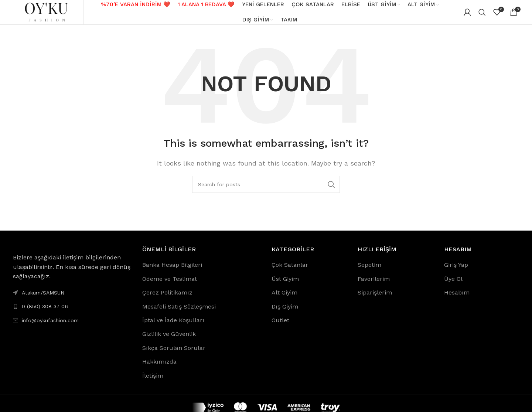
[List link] (72, 312)
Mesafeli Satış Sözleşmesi (179, 312)
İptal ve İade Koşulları (173, 325)
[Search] (482, 15)
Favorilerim (374, 284)
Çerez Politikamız (167, 298)
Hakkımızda (159, 367)
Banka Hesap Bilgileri (172, 270)
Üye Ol (453, 284)
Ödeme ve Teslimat (170, 284)
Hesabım (457, 298)
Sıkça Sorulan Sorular (174, 353)
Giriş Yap (456, 270)
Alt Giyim (284, 298)
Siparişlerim (375, 298)
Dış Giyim (285, 312)
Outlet (280, 325)
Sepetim (369, 270)
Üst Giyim (285, 284)
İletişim (153, 381)
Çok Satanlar (290, 270)
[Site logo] (46, 14)
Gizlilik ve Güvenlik (169, 339)
